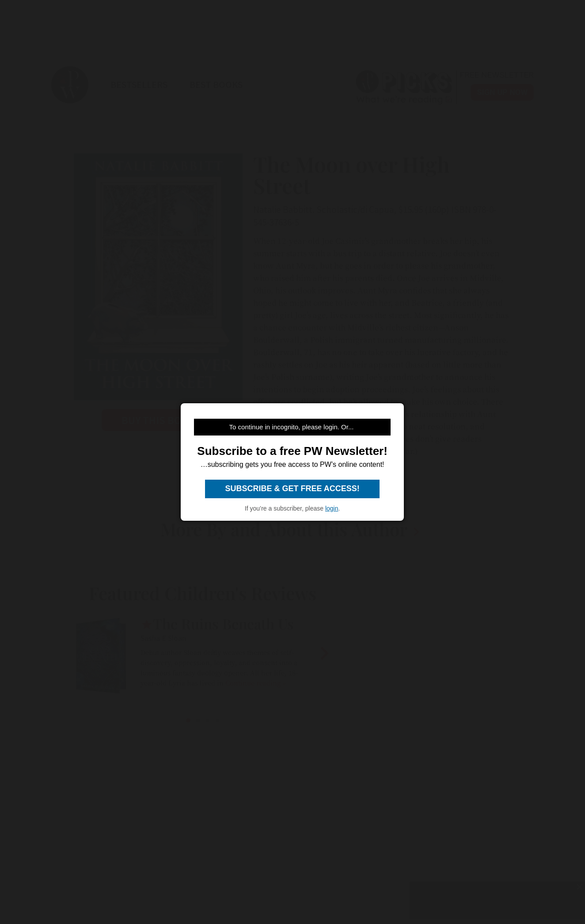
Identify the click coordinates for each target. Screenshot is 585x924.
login (332, 508)
